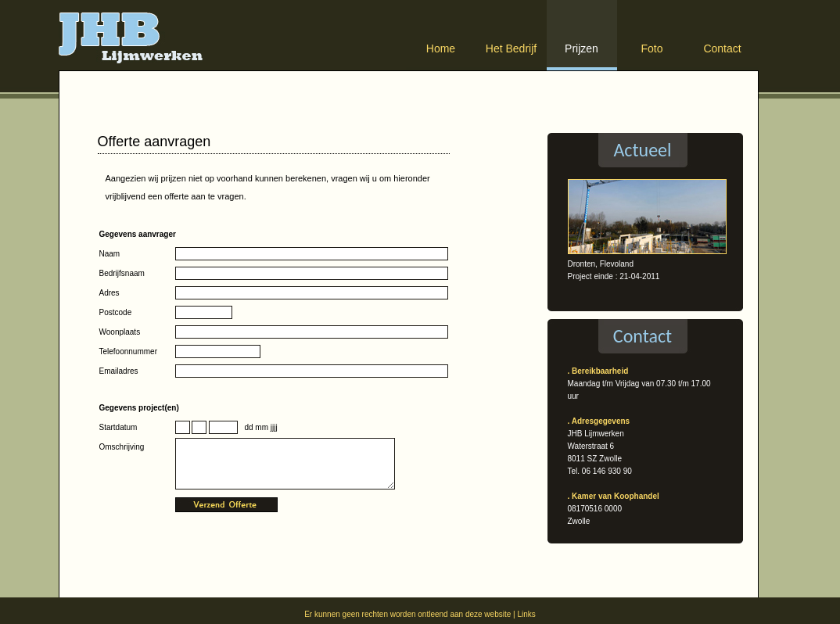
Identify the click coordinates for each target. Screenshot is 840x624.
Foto (652, 48)
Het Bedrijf (511, 48)
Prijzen (582, 48)
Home (441, 48)
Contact (722, 48)
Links (526, 614)
